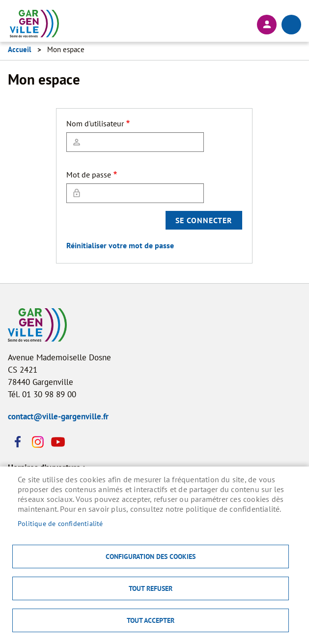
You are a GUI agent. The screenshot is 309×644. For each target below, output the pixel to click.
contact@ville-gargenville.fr (58, 416)
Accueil (19, 49)
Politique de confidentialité (60, 524)
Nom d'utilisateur (95, 123)
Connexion (267, 25)
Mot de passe (89, 175)
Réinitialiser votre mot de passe (120, 245)
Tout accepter (151, 620)
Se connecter (204, 220)
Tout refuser (151, 588)
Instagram (37, 442)
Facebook (18, 442)
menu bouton (291, 25)
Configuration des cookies (151, 556)
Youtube (57, 442)
